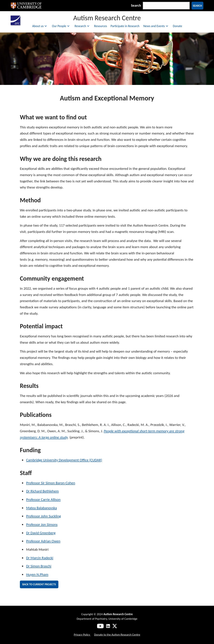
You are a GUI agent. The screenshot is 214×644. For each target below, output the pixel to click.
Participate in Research (125, 26)
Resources (101, 26)
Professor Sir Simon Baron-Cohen (51, 483)
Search (136, 5)
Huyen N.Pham (37, 574)
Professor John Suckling (43, 516)
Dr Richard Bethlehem (42, 491)
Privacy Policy (82, 635)
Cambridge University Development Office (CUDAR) (64, 460)
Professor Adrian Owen (43, 541)
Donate (177, 26)
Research (82, 26)
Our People (61, 26)
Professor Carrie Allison (43, 500)
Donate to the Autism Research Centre (117, 635)
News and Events (156, 26)
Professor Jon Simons (42, 524)
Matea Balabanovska (41, 508)
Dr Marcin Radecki (40, 558)
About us (40, 26)
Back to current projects (39, 584)
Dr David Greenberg (41, 533)
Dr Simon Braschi (39, 566)
